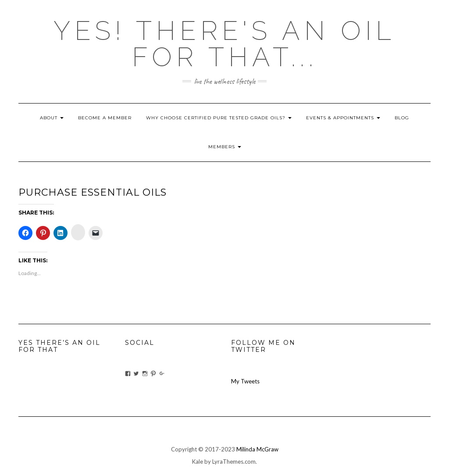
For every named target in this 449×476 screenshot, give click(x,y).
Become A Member (105, 118)
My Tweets (245, 381)
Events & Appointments (343, 118)
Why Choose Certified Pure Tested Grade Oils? (219, 118)
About (52, 118)
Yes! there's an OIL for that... (224, 44)
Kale (198, 462)
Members (225, 147)
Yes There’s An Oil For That (59, 346)
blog (402, 118)
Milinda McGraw (257, 449)
